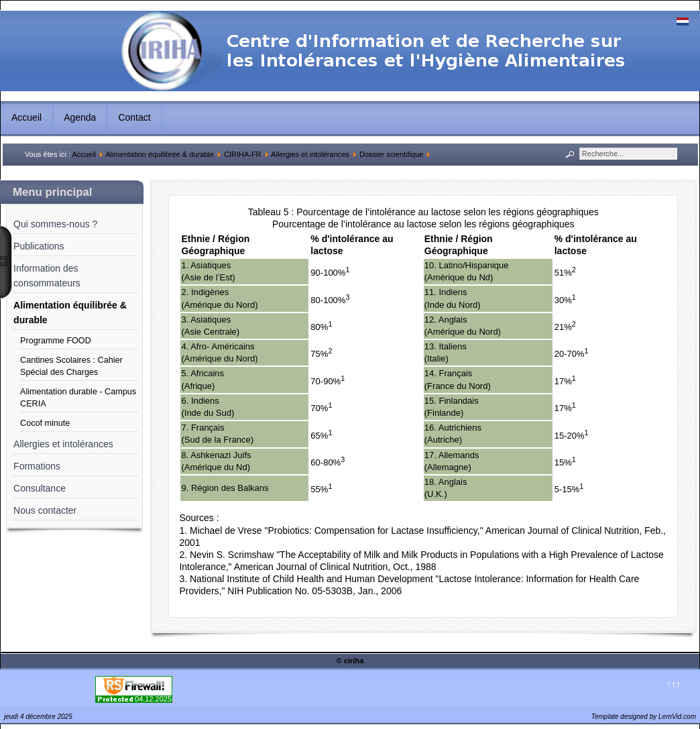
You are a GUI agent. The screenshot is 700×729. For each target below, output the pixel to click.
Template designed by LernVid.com (644, 717)
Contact (134, 117)
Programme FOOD (56, 341)
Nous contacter (45, 510)
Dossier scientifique (391, 154)
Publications (39, 246)
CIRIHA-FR (243, 154)
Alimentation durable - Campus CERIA (78, 398)
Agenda (80, 117)
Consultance (40, 488)
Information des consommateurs (47, 276)
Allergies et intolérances (310, 154)
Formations (37, 466)
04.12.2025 (153, 699)
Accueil (26, 117)
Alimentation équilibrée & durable (159, 154)
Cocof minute (45, 423)
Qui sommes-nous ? (55, 224)
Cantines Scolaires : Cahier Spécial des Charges (71, 366)
